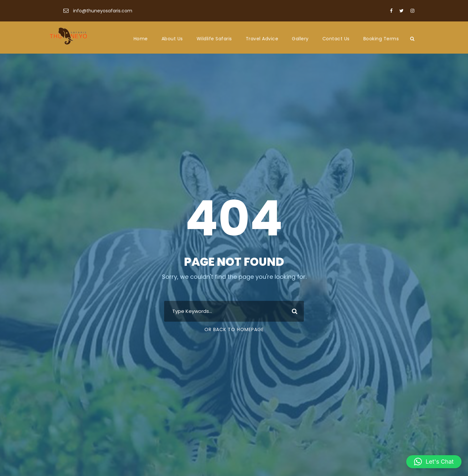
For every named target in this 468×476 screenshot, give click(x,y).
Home (141, 39)
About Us (172, 39)
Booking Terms (381, 39)
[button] (434, 462)
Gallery (300, 39)
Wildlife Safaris (214, 39)
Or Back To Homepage (234, 329)
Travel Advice (262, 39)
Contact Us (336, 39)
